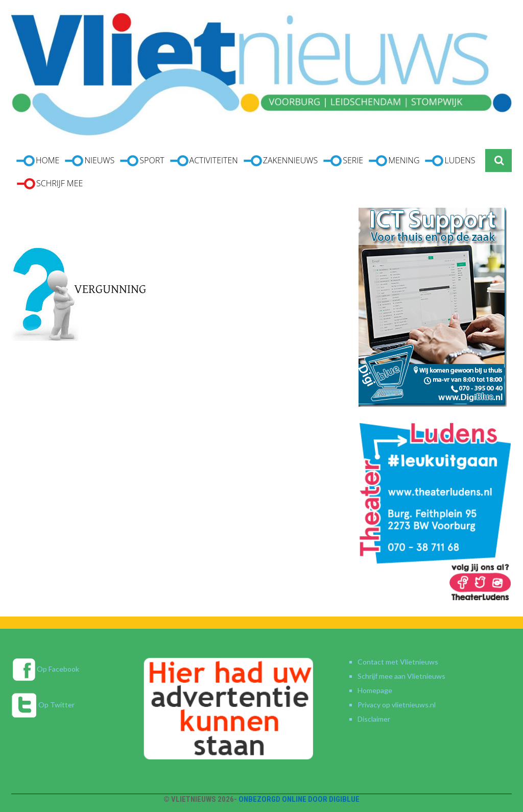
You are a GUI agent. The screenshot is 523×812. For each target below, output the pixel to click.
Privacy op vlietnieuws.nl (397, 705)
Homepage (375, 690)
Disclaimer (374, 719)
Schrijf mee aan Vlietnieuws (401, 676)
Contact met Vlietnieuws (398, 662)
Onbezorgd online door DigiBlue (299, 799)
